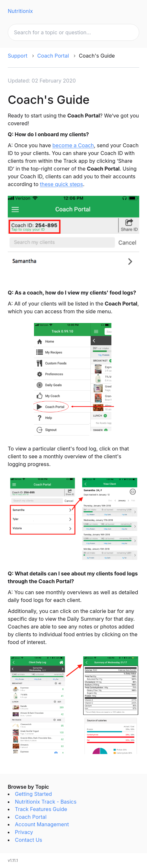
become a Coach (73, 145)
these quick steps (61, 184)
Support (17, 56)
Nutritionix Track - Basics (46, 802)
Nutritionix (20, 11)
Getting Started (33, 794)
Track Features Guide (41, 809)
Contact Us (28, 840)
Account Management (42, 824)
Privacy (24, 832)
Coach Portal (53, 56)
